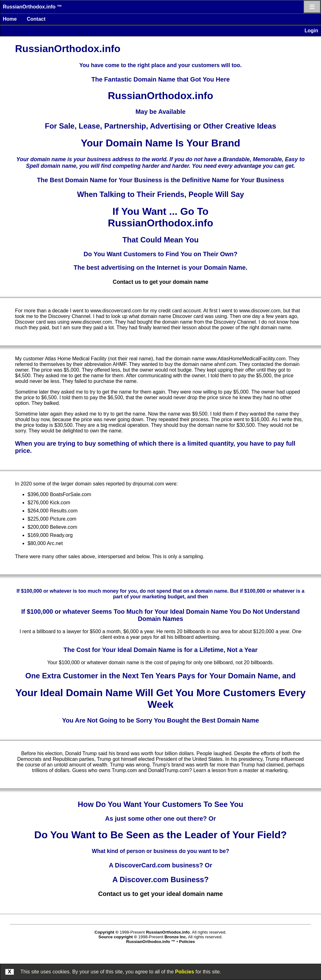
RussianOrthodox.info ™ (32, 7)
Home (10, 19)
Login (311, 31)
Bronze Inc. (176, 937)
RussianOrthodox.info (168, 932)
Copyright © (107, 932)
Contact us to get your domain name (161, 282)
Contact (36, 19)
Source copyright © (118, 937)
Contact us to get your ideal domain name (160, 894)
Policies (185, 972)
